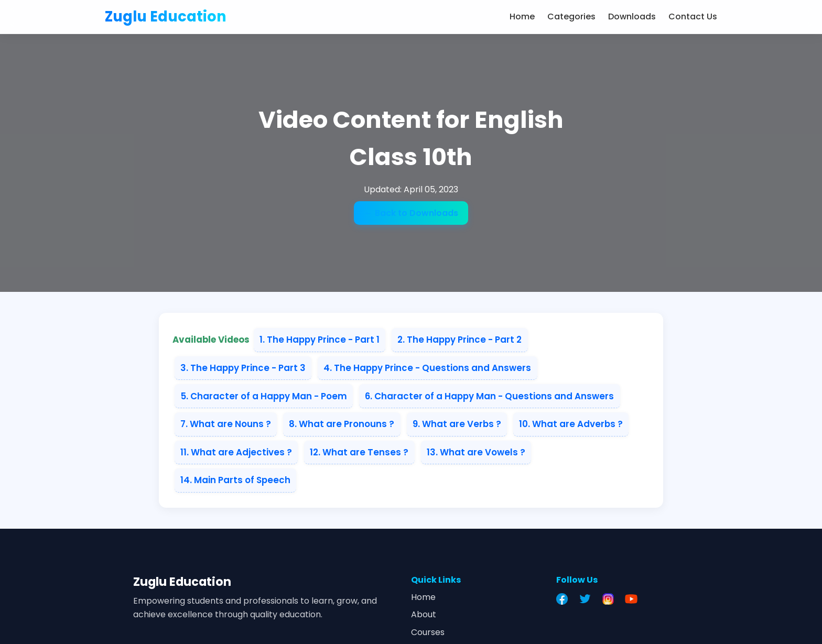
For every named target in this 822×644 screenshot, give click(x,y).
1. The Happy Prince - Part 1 (320, 340)
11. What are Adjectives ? (236, 452)
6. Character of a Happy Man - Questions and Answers (489, 396)
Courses (428, 632)
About (424, 614)
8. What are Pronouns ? (342, 424)
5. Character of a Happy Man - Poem (264, 396)
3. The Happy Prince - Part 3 (243, 368)
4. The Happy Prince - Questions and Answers (427, 368)
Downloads (632, 17)
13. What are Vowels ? (476, 452)
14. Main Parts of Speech (235, 480)
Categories (571, 17)
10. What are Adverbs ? (571, 424)
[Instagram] (611, 599)
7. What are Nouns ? (226, 424)
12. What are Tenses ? (359, 452)
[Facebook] (565, 599)
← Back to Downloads (411, 213)
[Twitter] (588, 599)
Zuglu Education (166, 17)
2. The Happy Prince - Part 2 (459, 340)
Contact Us (693, 17)
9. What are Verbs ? (457, 424)
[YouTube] (634, 599)
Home (522, 17)
